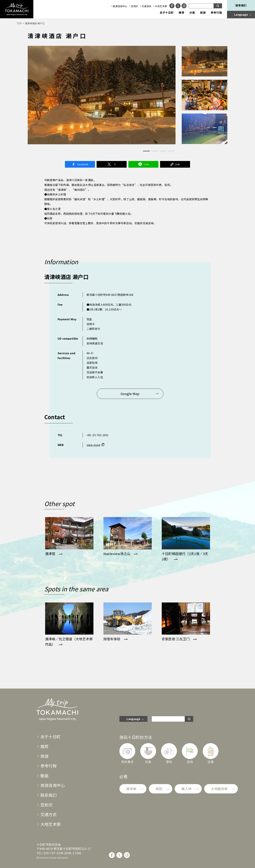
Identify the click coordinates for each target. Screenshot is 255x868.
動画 (45, 776)
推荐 (182, 13)
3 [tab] (163, 151)
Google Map (130, 394)
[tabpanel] (102, 95)
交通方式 (49, 814)
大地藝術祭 (219, 789)
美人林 (186, 789)
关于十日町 (167, 13)
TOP (19, 23)
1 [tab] (146, 151)
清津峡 (131, 789)
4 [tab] (171, 151)
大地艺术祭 (161, 6)
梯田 (159, 789)
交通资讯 (147, 6)
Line (143, 164)
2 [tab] (155, 151)
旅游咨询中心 (120, 6)
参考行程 (216, 13)
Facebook (80, 164)
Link (175, 164)
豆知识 (134, 6)
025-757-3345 (54, 853)
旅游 (203, 13)
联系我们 (241, 5)
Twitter (112, 164)
